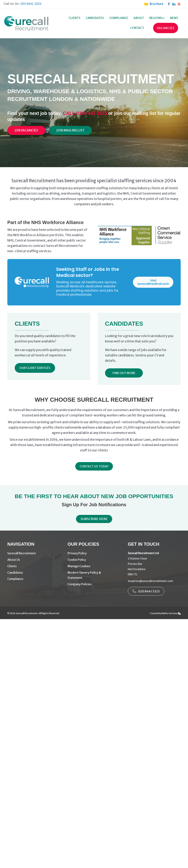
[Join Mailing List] (70, 130)
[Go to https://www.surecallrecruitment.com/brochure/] (156, 4)
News (174, 18)
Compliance (119, 18)
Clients (75, 18)
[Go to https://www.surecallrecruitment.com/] (34, 553)
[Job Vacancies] (26, 130)
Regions (156, 18)
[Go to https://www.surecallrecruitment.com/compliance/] (34, 579)
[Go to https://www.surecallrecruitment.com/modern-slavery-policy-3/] (94, 575)
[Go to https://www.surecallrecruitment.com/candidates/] (34, 573)
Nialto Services (171, 613)
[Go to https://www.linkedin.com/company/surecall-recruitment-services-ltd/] (175, 4)
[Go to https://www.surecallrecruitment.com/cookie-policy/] (94, 560)
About (139, 18)
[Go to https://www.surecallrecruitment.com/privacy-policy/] (94, 553)
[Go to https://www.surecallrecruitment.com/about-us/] (34, 560)
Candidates (95, 18)
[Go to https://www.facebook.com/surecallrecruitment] (170, 4)
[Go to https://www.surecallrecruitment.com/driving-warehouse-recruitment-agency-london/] (34, 566)
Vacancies (166, 28)
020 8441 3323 (31, 4)
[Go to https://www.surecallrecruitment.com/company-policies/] (94, 584)
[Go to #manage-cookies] (94, 566)
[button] (163, 18)
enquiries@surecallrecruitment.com (150, 581)
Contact (137, 28)
